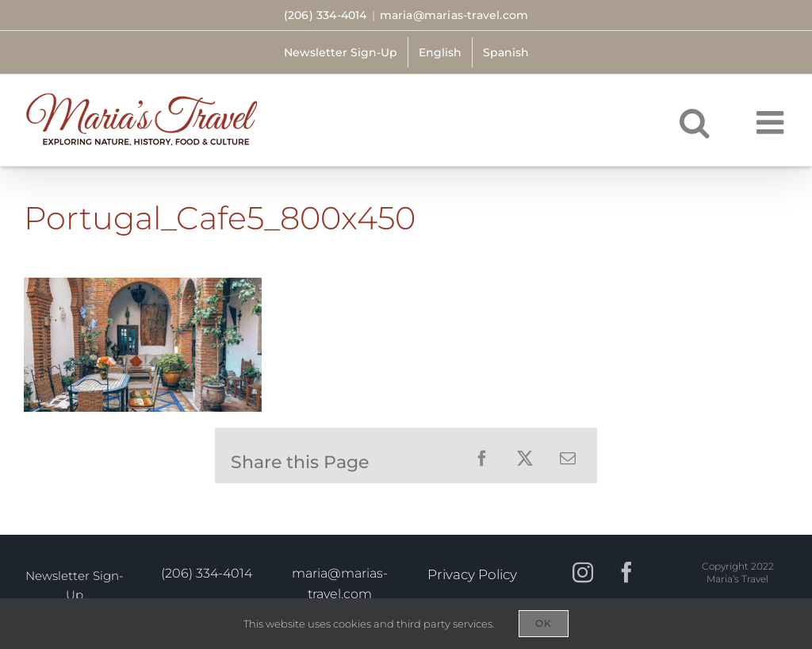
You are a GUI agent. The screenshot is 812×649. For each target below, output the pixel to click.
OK (544, 623)
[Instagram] (583, 576)
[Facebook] (626, 576)
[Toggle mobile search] (694, 122)
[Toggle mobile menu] (772, 122)
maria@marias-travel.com (454, 15)
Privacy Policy (472, 574)
